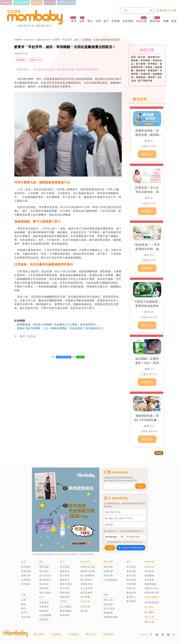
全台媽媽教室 (111, 580)
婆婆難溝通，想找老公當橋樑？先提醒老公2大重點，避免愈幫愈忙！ (58, 324)
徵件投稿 (131, 580)
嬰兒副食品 (45, 580)
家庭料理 (65, 580)
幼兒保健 (85, 597)
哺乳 (23, 609)
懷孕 (74, 21)
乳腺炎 (149, 67)
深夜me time (43, 40)
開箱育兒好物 (88, 571)
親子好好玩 (86, 580)
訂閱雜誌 (74, 634)
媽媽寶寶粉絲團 (64, 357)
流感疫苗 (145, 74)
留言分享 (131, 575)
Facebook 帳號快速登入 (131, 548)
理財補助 (65, 593)
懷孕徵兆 (153, 64)
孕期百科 (26, 575)
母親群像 (108, 613)
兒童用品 (44, 607)
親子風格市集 (145, 81)
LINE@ (80, 357)
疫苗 (133, 57)
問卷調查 (131, 584)
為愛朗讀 (141, 77)
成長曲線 (44, 588)
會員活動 (108, 575)
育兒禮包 (131, 567)
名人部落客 (109, 609)
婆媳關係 (149, 575)
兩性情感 (149, 571)
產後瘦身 (141, 70)
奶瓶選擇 (153, 70)
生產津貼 (26, 580)
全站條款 (56, 634)
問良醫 (116, 21)
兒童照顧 (44, 602)
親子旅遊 (65, 575)
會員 (174, 21)
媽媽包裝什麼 (152, 593)
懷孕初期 (26, 571)
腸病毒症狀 (154, 57)
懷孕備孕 (26, 567)
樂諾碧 (152, 77)
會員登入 (131, 597)
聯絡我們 (109, 634)
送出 (140, 486)
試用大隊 (141, 21)
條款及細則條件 (126, 542)
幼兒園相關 (45, 615)
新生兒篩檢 (45, 593)
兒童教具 (44, 619)
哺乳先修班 (86, 593)
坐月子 (25, 613)
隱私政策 (139, 542)
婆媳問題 (21, 60)
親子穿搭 (65, 588)
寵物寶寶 (65, 597)
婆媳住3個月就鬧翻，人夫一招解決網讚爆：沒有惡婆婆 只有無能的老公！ (61, 328)
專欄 (166, 21)
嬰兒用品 (44, 571)
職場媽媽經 (151, 584)
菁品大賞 (149, 622)
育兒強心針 (45, 575)
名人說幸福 (86, 588)
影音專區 (128, 21)
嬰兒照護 (44, 567)
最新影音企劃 (88, 567)
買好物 (84, 611)
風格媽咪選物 (111, 617)
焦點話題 (108, 604)
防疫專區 (65, 615)
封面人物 (108, 600)
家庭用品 (65, 571)
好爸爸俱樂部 (152, 602)
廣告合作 (91, 634)
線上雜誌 (149, 612)
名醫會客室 (86, 584)
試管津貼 (26, 584)
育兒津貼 (26, 617)
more (159, 453)
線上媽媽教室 (88, 575)
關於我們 (39, 634)
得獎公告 (131, 588)
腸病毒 (135, 60)
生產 (82, 21)
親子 (106, 21)
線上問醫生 (66, 607)
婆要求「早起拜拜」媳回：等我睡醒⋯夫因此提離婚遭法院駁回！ (88, 40)
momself (29, 40)
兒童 (98, 21)
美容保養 (149, 580)
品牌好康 (108, 571)
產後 (23, 604)
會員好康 (131, 571)
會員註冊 (131, 593)
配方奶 (142, 57)
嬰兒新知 (44, 584)
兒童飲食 (44, 611)
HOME (18, 40)
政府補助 (145, 60)
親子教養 (141, 64)
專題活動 (155, 21)
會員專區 (131, 601)
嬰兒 (90, 21)
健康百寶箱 (66, 584)
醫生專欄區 (66, 611)
